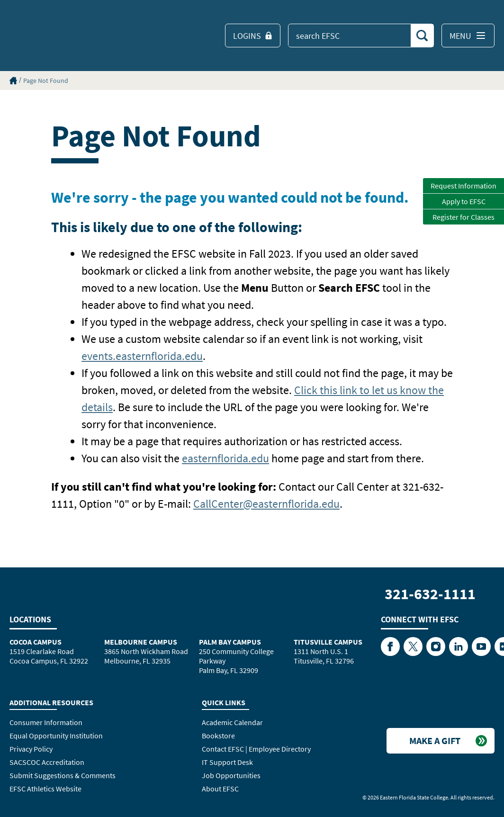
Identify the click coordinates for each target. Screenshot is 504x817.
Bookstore (218, 736)
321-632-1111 (430, 594)
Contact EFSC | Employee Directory (256, 749)
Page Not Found (46, 81)
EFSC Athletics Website (45, 789)
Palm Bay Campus (230, 642)
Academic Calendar (232, 722)
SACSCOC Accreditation (47, 762)
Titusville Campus (328, 642)
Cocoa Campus (36, 642)
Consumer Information (46, 722)
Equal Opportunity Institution (56, 736)
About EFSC (220, 789)
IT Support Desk (227, 762)
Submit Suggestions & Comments (63, 775)
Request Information (463, 186)
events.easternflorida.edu (142, 356)
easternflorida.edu (225, 458)
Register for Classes (463, 217)
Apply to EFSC (464, 201)
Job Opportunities (231, 775)
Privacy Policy (31, 749)
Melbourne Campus (141, 642)
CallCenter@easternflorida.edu (266, 504)
